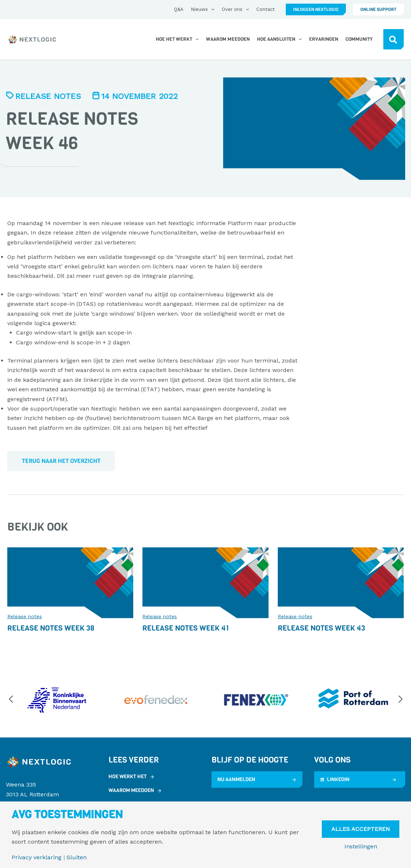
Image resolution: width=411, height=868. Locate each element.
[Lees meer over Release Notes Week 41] (205, 582)
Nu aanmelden (236, 779)
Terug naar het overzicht (61, 461)
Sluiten (77, 857)
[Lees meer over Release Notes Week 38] (70, 582)
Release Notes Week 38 (51, 628)
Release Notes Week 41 (186, 628)
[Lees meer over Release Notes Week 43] (341, 582)
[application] (211, 9)
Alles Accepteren (361, 829)
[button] (316, 9)
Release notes (48, 96)
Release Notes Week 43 (321, 628)
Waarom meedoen (131, 790)
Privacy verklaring (37, 857)
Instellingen (361, 847)
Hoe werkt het (128, 777)
